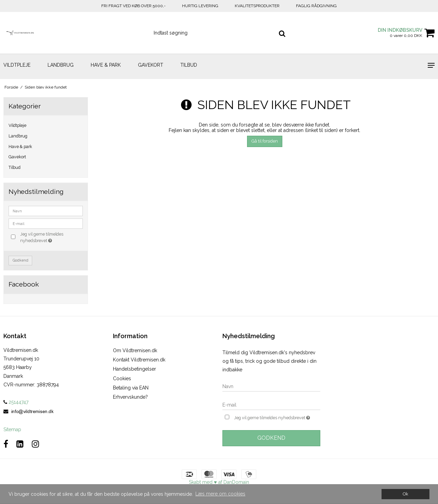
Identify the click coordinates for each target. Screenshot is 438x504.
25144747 (16, 402)
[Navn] (271, 386)
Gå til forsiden (265, 141)
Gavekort (151, 65)
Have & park (106, 65)
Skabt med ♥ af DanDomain (219, 482)
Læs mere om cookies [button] (220, 494)
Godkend (21, 260)
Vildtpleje (17, 65)
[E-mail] (271, 404)
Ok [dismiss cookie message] (405, 494)
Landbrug (61, 65)
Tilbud (189, 65)
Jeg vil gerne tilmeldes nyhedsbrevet (51, 237)
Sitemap (12, 429)
